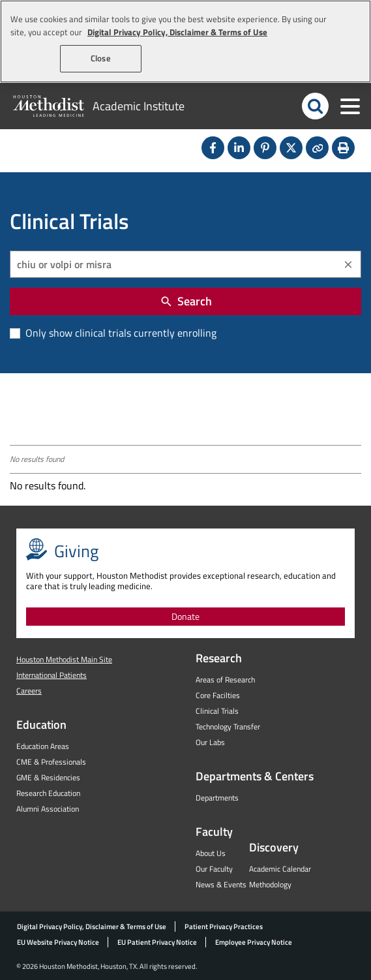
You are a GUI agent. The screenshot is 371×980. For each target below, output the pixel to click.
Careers (29, 691)
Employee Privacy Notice (254, 942)
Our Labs (210, 742)
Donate (185, 616)
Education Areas (43, 746)
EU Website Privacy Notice (58, 942)
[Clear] (348, 265)
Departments (217, 798)
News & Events (221, 884)
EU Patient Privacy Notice (157, 942)
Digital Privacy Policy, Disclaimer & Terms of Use (92, 926)
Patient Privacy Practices (224, 926)
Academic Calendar (280, 869)
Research (219, 658)
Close (101, 58)
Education (41, 725)
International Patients (52, 675)
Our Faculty (214, 869)
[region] (185, 41)
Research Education (48, 793)
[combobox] (185, 264)
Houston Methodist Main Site (64, 659)
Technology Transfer (228, 727)
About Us (211, 853)
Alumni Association (48, 809)
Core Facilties (218, 695)
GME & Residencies (48, 777)
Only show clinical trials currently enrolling (120, 333)
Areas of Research (225, 680)
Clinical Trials (217, 711)
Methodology (270, 884)
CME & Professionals (51, 762)
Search (186, 301)
